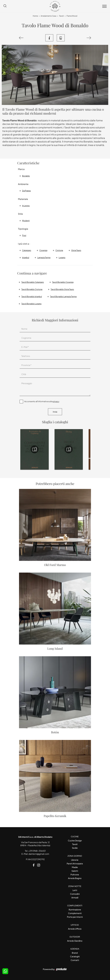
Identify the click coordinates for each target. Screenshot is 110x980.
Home (35, 16)
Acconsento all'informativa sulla (42, 401)
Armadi (75, 897)
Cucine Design (75, 840)
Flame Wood (72, 16)
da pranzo (26, 191)
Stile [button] (20, 214)
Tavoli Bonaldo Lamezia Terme (63, 296)
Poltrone (75, 874)
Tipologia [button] (23, 229)
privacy (56, 401)
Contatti (75, 960)
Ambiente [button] (23, 184)
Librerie (75, 860)
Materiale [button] (23, 199)
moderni (26, 221)
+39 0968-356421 (37, 851)
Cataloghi (75, 956)
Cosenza (43, 250)
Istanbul (26, 257)
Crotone (59, 250)
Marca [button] (21, 169)
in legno (26, 206)
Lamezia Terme (44, 257)
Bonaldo (26, 176)
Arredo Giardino (75, 941)
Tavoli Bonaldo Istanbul (32, 296)
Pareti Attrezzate (75, 863)
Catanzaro (27, 250)
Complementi (75, 913)
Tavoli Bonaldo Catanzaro (33, 282)
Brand (75, 953)
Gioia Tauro (76, 250)
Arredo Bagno (75, 878)
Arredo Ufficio (75, 929)
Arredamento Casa (48, 16)
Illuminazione (75, 910)
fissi (24, 235)
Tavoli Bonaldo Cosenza (63, 282)
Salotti (75, 871)
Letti (75, 890)
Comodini (75, 894)
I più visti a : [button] (24, 244)
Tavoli (61, 16)
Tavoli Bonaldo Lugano (31, 304)
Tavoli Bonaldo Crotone (32, 289)
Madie (75, 867)
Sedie (75, 848)
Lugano (62, 257)
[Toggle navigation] (104, 6)
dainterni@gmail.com (39, 854)
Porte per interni (75, 917)
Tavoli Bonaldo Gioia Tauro (62, 289)
